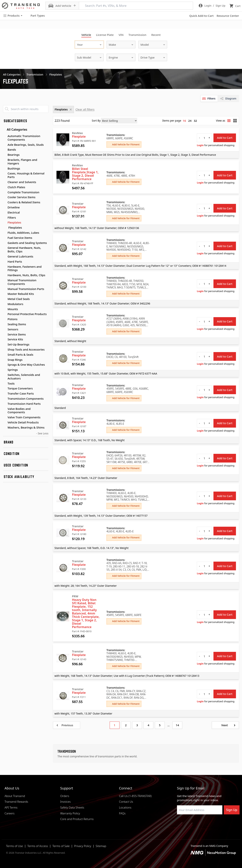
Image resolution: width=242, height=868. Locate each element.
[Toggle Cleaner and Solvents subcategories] (5, 182)
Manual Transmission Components (22, 282)
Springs (13, 370)
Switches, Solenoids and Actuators (24, 377)
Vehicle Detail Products (23, 422)
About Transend (15, 796)
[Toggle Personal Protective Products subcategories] (5, 314)
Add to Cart (225, 138)
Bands (12, 150)
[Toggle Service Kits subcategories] (5, 339)
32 (195, 121)
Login (200, 145)
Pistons (12, 319)
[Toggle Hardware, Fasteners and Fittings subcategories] (5, 267)
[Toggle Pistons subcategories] (5, 319)
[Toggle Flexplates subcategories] (5, 223)
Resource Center (228, 16)
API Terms (11, 807)
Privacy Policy (83, 846)
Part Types (35, 16)
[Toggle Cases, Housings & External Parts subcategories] (5, 173)
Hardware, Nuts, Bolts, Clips (26, 275)
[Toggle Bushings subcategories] (5, 169)
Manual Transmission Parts (26, 289)
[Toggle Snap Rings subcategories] (5, 360)
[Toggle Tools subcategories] (5, 384)
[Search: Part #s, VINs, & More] (136, 6)
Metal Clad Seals (19, 299)
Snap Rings (15, 360)
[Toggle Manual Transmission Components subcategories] (5, 280)
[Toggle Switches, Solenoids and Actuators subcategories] (5, 375)
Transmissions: (116, 135)
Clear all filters (85, 109)
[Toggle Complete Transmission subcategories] (5, 192)
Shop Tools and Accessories (26, 349)
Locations (125, 807)
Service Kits (15, 339)
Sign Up (232, 810)
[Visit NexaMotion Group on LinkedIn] (188, 823)
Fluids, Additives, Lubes (23, 233)
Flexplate (79, 136)
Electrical (14, 212)
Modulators (15, 304)
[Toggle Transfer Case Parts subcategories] (5, 394)
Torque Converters (20, 388)
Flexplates (14, 222)
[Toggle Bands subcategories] (5, 150)
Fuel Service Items (20, 238)
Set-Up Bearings (18, 344)
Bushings (14, 168)
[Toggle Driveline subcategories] (5, 207)
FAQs (122, 813)
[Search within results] (26, 109)
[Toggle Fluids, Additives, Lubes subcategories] (5, 233)
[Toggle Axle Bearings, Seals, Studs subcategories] (5, 145)
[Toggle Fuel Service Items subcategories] (5, 238)
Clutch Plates (16, 187)
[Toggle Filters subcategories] (5, 218)
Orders (65, 796)
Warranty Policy (70, 813)
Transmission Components (26, 399)
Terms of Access (38, 846)
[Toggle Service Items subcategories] (5, 335)
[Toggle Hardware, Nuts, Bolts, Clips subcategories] (5, 275)
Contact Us (126, 802)
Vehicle (86, 35)
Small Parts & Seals (20, 355)
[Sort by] (119, 121)
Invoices (65, 802)
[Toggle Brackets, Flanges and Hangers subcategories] (5, 160)
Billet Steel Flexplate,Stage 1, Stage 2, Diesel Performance (85, 174)
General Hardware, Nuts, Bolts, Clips (24, 249)
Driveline (14, 207)
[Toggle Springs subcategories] (5, 370)
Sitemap (101, 846)
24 (190, 121)
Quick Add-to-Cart (201, 16)
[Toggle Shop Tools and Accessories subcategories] (5, 350)
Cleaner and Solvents (22, 182)
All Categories (15, 130)
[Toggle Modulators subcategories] (5, 304)
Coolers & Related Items (24, 202)
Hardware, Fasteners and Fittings (25, 268)
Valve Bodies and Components (19, 410)
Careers (10, 813)
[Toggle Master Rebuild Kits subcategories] (5, 294)
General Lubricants (20, 256)
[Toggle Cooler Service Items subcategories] (5, 197)
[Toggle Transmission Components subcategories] (5, 399)
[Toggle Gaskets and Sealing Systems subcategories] (5, 243)
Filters (12, 217)
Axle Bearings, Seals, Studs (26, 145)
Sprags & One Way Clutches (26, 365)
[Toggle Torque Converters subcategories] (5, 389)
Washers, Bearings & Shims (26, 427)
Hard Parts (15, 261)
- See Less (42, 433)
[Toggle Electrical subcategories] (5, 213)
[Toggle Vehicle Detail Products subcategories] (5, 422)
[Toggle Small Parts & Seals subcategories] (5, 355)
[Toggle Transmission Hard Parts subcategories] (5, 404)
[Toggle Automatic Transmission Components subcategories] (5, 136)
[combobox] (85, 44)
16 (184, 121)
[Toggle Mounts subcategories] (5, 309)
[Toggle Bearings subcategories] (5, 155)
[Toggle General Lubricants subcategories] (5, 257)
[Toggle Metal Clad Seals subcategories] (5, 299)
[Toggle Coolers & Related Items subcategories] (5, 202)
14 (177, 725)
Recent (156, 35)
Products (13, 16)
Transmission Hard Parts (24, 404)
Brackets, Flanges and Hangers (22, 161)
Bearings (14, 155)
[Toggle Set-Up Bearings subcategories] (5, 345)
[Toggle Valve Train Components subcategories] (5, 417)
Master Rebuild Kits (21, 294)
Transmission (137, 35)
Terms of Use (14, 846)
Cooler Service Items (21, 197)
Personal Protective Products (27, 314)
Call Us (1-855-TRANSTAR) (135, 796)
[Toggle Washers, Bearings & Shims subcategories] (5, 428)
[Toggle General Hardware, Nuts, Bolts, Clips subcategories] (5, 248)
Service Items (17, 334)
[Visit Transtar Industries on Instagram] (198, 823)
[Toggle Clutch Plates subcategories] (5, 187)
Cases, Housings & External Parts (26, 175)
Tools (11, 383)
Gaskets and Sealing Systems (27, 243)
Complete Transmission (23, 192)
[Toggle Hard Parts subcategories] (5, 262)
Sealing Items (17, 324)
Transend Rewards (16, 802)
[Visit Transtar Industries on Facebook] (179, 823)
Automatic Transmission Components (24, 138)
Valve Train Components (24, 417)
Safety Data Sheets (72, 807)
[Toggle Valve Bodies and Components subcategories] (5, 409)
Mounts (13, 309)
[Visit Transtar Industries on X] (207, 823)
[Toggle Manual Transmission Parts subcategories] (5, 289)
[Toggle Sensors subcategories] (5, 329)
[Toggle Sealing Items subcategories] (5, 324)
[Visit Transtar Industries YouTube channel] (216, 823)
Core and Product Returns (77, 819)
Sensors (13, 329)
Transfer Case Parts (21, 393)
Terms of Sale (61, 846)
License (105, 35)
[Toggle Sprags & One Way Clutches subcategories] (5, 365)
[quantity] (204, 138)
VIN (121, 35)
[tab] (209, 99)
